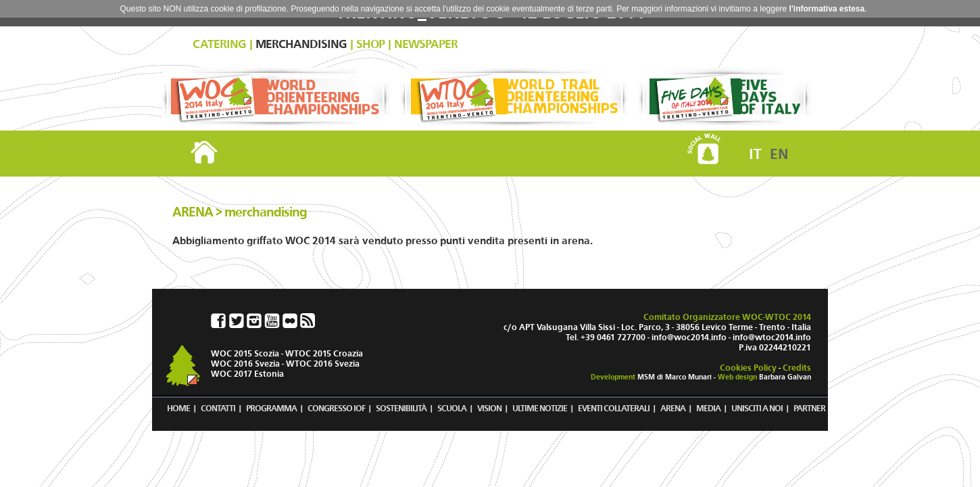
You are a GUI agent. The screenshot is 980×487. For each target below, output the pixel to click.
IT (755, 154)
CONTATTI (218, 408)
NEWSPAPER (426, 44)
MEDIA (708, 408)
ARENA (673, 408)
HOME (178, 408)
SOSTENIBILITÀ (401, 408)
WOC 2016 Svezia (245, 364)
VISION (489, 408)
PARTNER (809, 408)
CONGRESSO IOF (336, 408)
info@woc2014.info (689, 337)
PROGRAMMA (271, 408)
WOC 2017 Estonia (247, 374)
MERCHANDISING (301, 44)
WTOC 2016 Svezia (323, 364)
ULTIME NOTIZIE (540, 408)
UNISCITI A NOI (757, 408)
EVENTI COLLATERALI (614, 408)
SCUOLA (452, 408)
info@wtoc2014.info (772, 337)
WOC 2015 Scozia (245, 353)
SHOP (370, 44)
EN (779, 154)
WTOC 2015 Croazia (324, 353)
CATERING (219, 44)
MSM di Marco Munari (675, 377)
